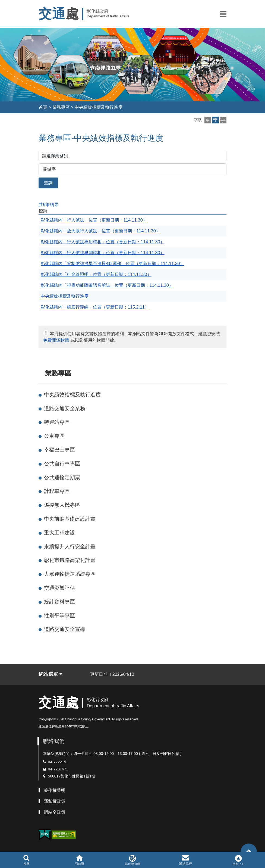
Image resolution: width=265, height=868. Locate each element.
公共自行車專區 (62, 464)
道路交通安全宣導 (65, 629)
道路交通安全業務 (65, 408)
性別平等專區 (59, 616)
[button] (223, 14)
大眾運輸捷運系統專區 (70, 574)
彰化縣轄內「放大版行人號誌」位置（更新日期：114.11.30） (100, 231)
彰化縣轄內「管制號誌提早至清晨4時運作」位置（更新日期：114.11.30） (112, 264)
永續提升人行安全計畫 (70, 547)
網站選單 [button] (50, 674)
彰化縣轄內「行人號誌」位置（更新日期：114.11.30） (94, 220)
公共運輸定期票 (62, 477)
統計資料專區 (59, 602)
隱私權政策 (55, 801)
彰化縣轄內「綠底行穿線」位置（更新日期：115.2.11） (95, 307)
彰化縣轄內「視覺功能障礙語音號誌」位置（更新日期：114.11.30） (107, 285)
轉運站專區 (57, 422)
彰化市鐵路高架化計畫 (70, 560)
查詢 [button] (48, 183)
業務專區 (61, 107)
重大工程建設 (59, 533)
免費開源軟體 (56, 340)
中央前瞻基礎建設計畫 (70, 519)
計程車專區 (57, 491)
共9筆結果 (48, 205)
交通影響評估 (59, 588)
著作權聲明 (55, 790)
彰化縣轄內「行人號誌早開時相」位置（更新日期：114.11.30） (102, 253)
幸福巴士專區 (59, 450)
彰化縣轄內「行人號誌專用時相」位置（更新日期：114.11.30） (102, 242)
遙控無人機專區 (62, 505)
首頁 (43, 107)
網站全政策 (55, 812)
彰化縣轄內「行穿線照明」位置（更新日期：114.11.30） (96, 274)
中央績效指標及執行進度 (99, 107)
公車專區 (54, 436)
